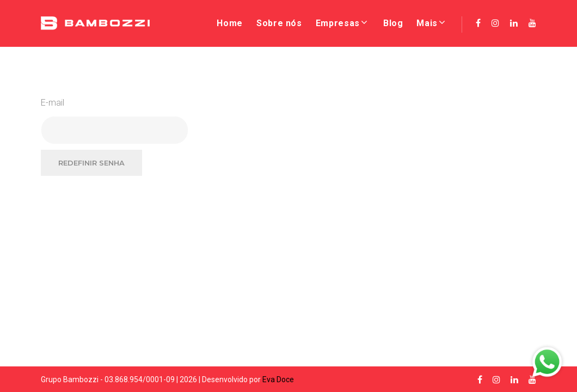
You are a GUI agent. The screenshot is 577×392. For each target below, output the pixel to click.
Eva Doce (278, 379)
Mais (427, 23)
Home (230, 23)
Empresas (338, 23)
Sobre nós (279, 23)
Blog (393, 23)
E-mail (53, 103)
